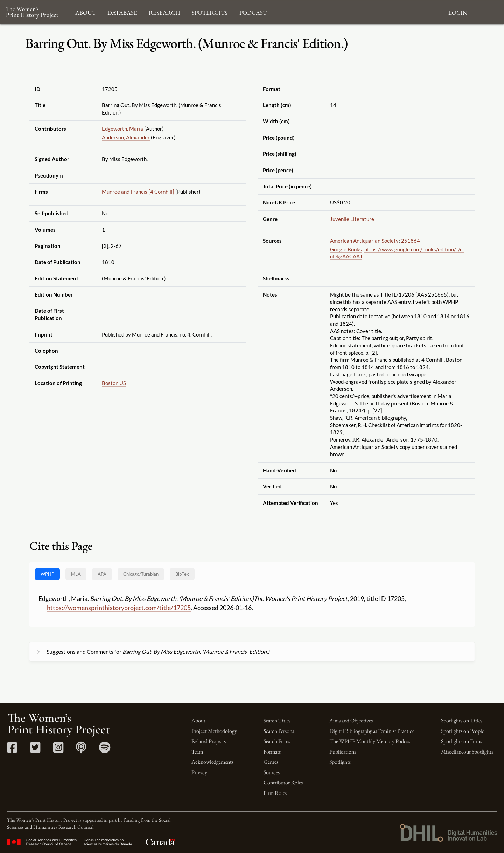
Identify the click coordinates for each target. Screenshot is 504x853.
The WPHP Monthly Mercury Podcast (371, 741)
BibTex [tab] (182, 574)
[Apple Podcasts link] (81, 750)
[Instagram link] (58, 750)
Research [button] (164, 12)
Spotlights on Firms (461, 741)
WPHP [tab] (47, 574)
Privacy (199, 772)
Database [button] (122, 12)
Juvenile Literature (352, 219)
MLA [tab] (76, 574)
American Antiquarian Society (364, 241)
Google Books (346, 249)
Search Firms (277, 741)
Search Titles (277, 720)
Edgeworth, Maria (122, 129)
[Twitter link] (35, 750)
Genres (271, 762)
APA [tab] (102, 574)
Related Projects (209, 741)
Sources (272, 772)
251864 (411, 241)
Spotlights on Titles (462, 720)
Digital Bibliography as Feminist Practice (372, 731)
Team (197, 752)
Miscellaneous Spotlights (467, 752)
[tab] (141, 574)
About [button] (86, 12)
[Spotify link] (105, 750)
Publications (343, 752)
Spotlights (340, 762)
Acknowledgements (212, 762)
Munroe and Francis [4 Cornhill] (138, 192)
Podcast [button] (253, 12)
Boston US (114, 383)
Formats (272, 752)
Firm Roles (275, 793)
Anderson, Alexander (126, 137)
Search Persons (279, 731)
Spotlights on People (463, 731)
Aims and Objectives (351, 720)
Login (458, 12)
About (198, 720)
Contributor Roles (283, 782)
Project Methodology (214, 731)
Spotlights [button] (210, 12)
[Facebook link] (12, 750)
